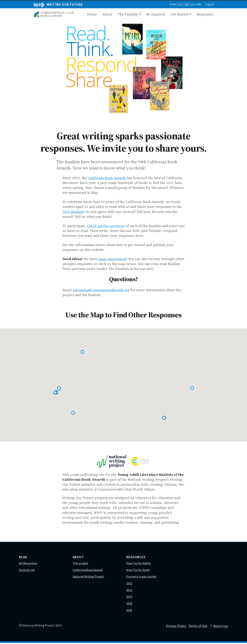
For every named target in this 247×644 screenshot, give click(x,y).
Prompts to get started (141, 577)
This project (81, 563)
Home (92, 14)
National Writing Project (89, 577)
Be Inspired (156, 14)
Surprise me (27, 570)
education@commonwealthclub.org (101, 290)
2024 (129, 604)
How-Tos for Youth (138, 570)
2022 (129, 591)
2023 (129, 598)
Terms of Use (197, 627)
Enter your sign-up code (185, 4)
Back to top (218, 627)
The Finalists (128, 14)
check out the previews (106, 226)
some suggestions (112, 259)
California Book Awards (107, 178)
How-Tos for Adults (139, 563)
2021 (129, 584)
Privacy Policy (175, 627)
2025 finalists (73, 212)
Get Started (180, 14)
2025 (129, 611)
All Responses (28, 563)
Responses (205, 14)
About (107, 14)
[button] (73, 413)
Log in (210, 4)
